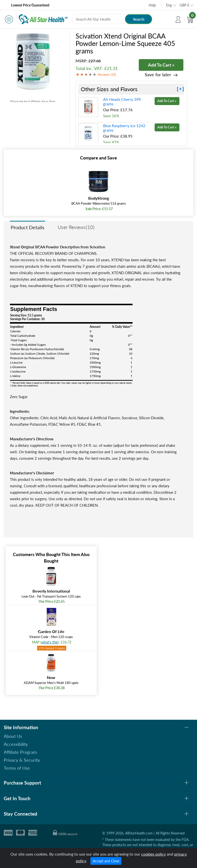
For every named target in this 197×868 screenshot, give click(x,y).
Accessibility (16, 744)
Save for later (158, 75)
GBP (184, 5)
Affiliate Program (20, 752)
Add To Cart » (161, 65)
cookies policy (154, 854)
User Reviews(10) (76, 227)
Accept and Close (106, 861)
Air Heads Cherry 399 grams (122, 101)
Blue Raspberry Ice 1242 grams (124, 128)
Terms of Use (17, 768)
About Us (13, 736)
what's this (50, 642)
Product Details (28, 227)
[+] (180, 89)
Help (152, 5)
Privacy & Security (22, 760)
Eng (169, 5)
